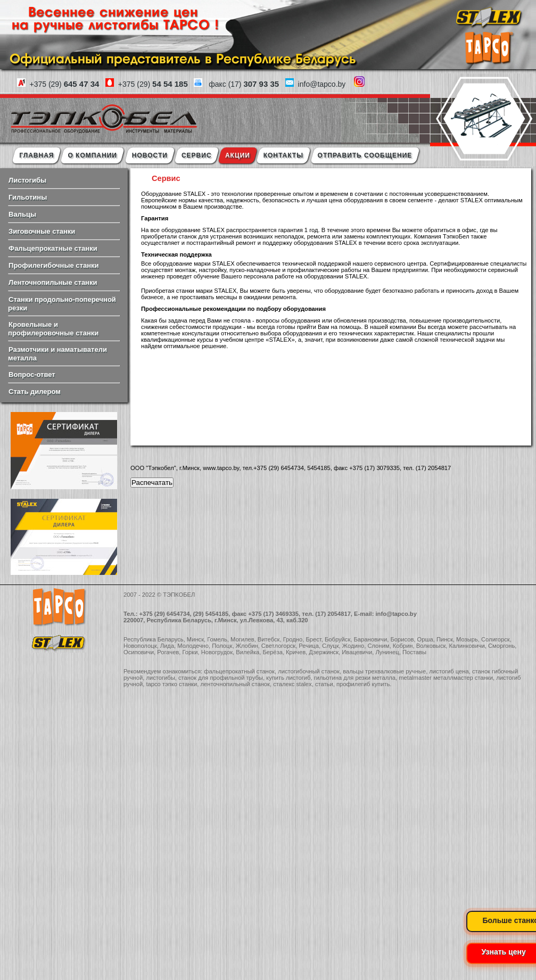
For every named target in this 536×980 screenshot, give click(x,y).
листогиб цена (449, 671)
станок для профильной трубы (221, 678)
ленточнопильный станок (235, 684)
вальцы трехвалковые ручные (384, 671)
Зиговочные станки (42, 231)
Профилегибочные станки (53, 265)
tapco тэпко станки (171, 684)
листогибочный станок (309, 671)
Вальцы (22, 214)
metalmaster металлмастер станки (446, 678)
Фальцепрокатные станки (53, 248)
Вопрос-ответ (32, 374)
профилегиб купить (363, 684)
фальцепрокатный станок (239, 671)
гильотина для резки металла (355, 678)
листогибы (160, 678)
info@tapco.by (396, 614)
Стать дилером (35, 392)
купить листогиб (288, 678)
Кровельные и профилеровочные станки (53, 329)
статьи (324, 684)
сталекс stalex (292, 684)
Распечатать (152, 483)
